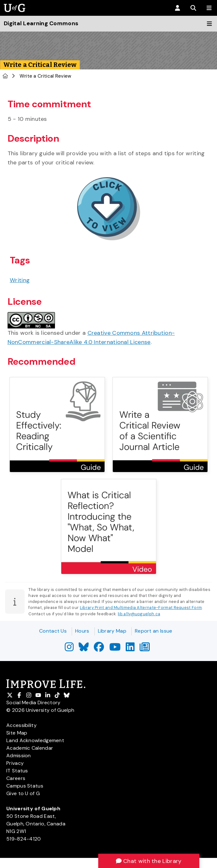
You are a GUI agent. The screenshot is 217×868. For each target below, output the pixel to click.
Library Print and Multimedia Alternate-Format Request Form (141, 608)
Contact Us (53, 631)
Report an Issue (154, 631)
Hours (82, 631)
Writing (20, 280)
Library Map (112, 631)
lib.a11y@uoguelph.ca (139, 614)
